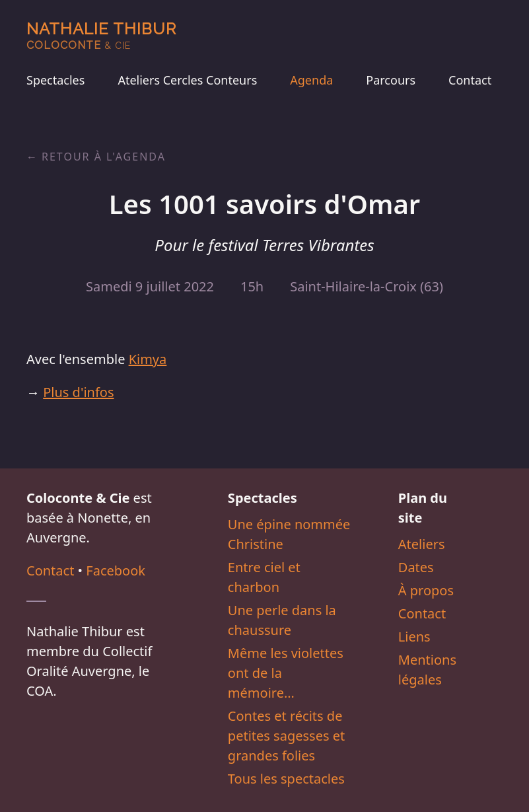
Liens (414, 637)
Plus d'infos (78, 392)
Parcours (391, 80)
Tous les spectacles (286, 779)
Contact (470, 80)
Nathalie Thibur (101, 35)
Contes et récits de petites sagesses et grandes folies (286, 736)
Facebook (116, 571)
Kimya (148, 359)
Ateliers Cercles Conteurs (187, 80)
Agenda (311, 80)
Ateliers (422, 544)
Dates (416, 567)
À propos (426, 590)
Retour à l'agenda (104, 157)
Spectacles (55, 80)
